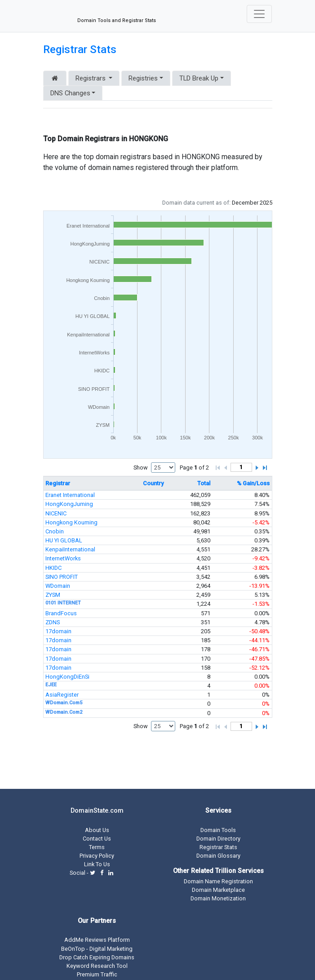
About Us (97, 830)
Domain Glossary (218, 856)
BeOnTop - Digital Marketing (97, 949)
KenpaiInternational (70, 549)
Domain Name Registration (218, 881)
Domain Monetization (218, 898)
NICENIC (56, 513)
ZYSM (53, 595)
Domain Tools (218, 830)
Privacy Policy (97, 856)
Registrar (58, 483)
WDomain (58, 586)
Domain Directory (218, 839)
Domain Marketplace (218, 890)
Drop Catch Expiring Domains (97, 957)
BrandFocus (61, 613)
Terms (97, 847)
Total (204, 483)
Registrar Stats (80, 49)
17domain (58, 631)
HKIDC (53, 568)
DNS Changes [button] (70, 93)
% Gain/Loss (253, 483)
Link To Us (97, 864)
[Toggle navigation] (259, 14)
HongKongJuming (69, 504)
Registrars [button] (91, 78)
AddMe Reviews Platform (97, 940)
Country (153, 483)
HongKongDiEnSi (67, 677)
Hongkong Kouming (71, 522)
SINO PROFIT (62, 577)
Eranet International (70, 495)
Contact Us (97, 839)
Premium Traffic (97, 974)
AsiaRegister (62, 695)
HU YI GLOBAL (64, 540)
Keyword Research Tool (97, 966)
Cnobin (55, 531)
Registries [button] (143, 78)
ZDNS (53, 622)
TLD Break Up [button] (199, 78)
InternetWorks (63, 558)
